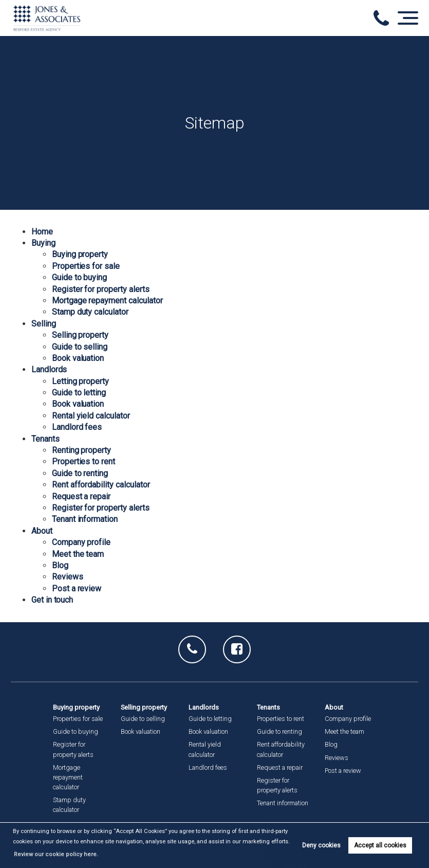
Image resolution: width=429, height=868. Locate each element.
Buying (43, 243)
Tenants (45, 439)
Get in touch (52, 600)
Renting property (81, 450)
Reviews (68, 577)
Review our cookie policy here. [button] (53, 854)
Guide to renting (80, 473)
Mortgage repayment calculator (107, 301)
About (42, 531)
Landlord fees (77, 427)
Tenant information (85, 519)
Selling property (80, 335)
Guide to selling (80, 347)
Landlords (49, 369)
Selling (44, 324)
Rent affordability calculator (101, 485)
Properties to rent (83, 462)
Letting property (80, 381)
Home (42, 232)
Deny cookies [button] (321, 845)
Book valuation (78, 358)
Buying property (80, 254)
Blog (60, 565)
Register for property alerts (101, 289)
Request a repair (81, 496)
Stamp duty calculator (90, 312)
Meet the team (78, 554)
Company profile (81, 542)
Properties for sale (86, 266)
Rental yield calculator (91, 416)
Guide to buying (79, 277)
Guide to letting (79, 393)
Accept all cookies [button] (380, 845)
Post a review (77, 589)
